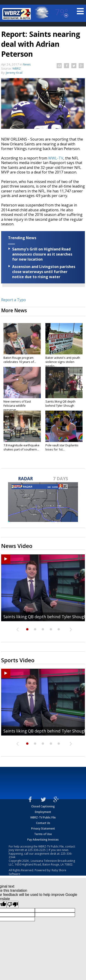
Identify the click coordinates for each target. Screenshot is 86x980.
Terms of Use (43, 834)
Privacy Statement (43, 828)
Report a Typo (14, 300)
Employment (43, 812)
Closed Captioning (43, 806)
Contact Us (43, 823)
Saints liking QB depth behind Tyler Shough (60, 403)
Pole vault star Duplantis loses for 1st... (62, 447)
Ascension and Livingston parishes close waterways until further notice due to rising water (44, 272)
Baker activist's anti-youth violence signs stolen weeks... (63, 362)
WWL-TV (56, 158)
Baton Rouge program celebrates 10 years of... (20, 360)
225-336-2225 (37, 850)
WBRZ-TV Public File (43, 817)
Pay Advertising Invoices (43, 840)
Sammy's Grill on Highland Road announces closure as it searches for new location (42, 254)
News (27, 64)
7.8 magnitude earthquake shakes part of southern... (21, 447)
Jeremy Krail (14, 73)
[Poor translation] (13, 905)
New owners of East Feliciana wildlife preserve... (17, 406)
